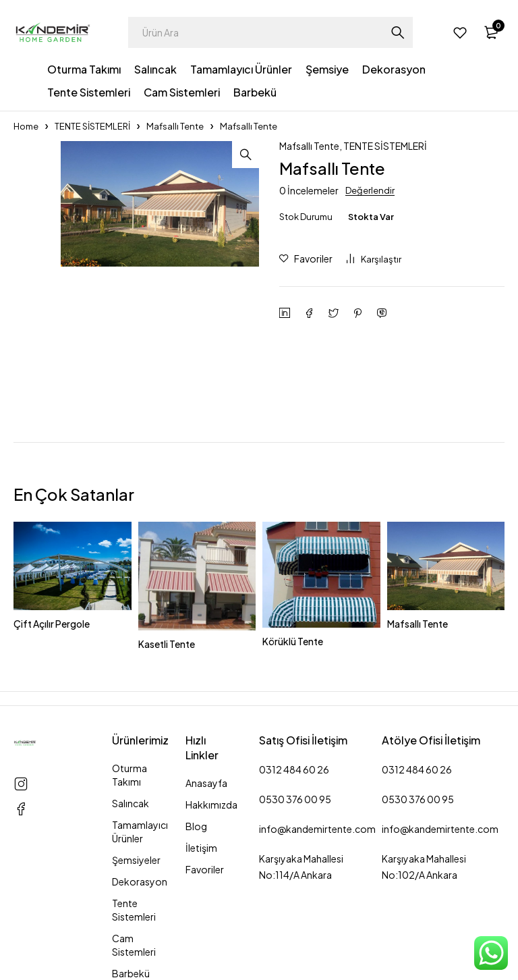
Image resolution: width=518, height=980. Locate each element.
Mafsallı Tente (175, 126)
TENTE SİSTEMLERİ (92, 126)
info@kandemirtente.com (317, 829)
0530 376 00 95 (295, 799)
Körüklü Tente (293, 641)
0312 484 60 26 (294, 769)
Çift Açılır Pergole (52, 624)
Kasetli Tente (167, 644)
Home (26, 126)
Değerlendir (370, 190)
